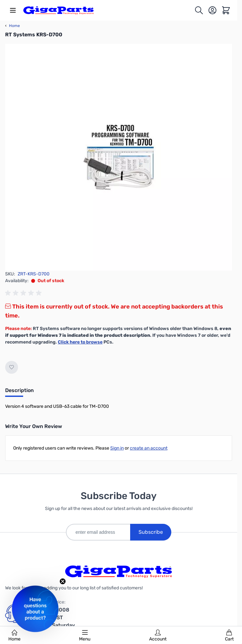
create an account (149, 448)
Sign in (117, 448)
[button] (35, 609)
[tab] (19, 392)
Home (14, 636)
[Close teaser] (63, 581)
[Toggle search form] (199, 10)
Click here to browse (80, 342)
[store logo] (58, 10)
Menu (85, 636)
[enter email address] (98, 532)
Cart (229, 636)
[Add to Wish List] (12, 367)
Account (158, 636)
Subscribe (151, 532)
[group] (24, 293)
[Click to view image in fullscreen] (119, 157)
